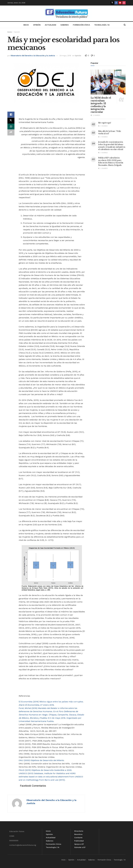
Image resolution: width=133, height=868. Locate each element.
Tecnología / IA (102, 25)
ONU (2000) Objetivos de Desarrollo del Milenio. (42, 760)
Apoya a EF (79, 844)
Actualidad (51, 25)
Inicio (26, 25)
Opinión (37, 25)
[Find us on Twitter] (112, 3)
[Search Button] (125, 25)
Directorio (79, 831)
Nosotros (78, 834)
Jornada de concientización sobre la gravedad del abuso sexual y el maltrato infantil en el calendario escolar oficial (112, 146)
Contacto (78, 838)
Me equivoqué (105, 123)
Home (10, 32)
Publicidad (79, 841)
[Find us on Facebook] (116, 3)
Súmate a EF (80, 847)
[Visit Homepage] (66, 13)
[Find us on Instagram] (124, 3)
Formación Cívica (81, 25)
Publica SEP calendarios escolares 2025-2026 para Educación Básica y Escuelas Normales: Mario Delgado (111, 161)
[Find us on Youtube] (120, 3)
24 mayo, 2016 (65, 56)
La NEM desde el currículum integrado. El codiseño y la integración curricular (101, 105)
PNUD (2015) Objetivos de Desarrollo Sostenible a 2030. (45, 770)
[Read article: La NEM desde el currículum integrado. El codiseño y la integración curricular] (108, 82)
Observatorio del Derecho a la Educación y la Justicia (33, 56)
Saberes (65, 25)
